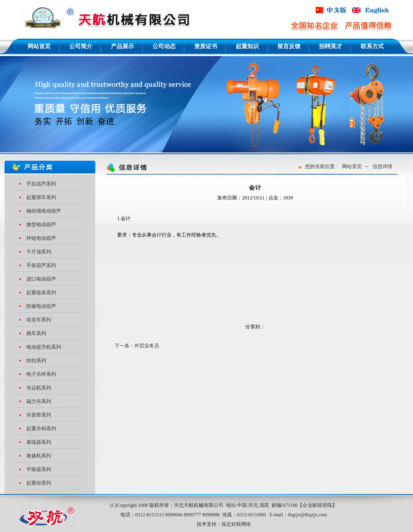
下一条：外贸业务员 (137, 346)
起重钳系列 (39, 483)
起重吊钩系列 (41, 429)
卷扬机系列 (39, 456)
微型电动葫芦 (41, 225)
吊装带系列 (39, 415)
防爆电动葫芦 (41, 306)
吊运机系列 (39, 388)
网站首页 (352, 166)
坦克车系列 (39, 320)
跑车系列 (36, 333)
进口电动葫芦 (41, 279)
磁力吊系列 (39, 401)
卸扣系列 (36, 361)
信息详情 (382, 166)
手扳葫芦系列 (41, 265)
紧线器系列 (39, 442)
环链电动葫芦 (41, 238)
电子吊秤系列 (41, 374)
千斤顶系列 (39, 252)
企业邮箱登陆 (317, 505)
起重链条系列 (41, 293)
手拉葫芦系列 (41, 184)
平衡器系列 (39, 469)
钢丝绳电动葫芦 (44, 211)
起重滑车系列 (41, 197)
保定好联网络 (236, 524)
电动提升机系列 (44, 347)
